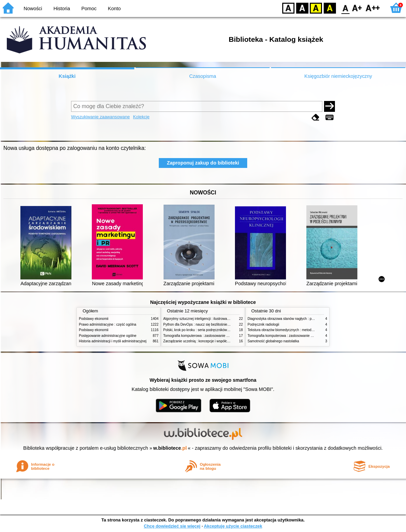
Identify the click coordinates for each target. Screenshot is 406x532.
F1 (357, 8)
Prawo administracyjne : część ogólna (108, 324)
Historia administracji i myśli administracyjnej (113, 341)
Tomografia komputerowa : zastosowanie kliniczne (201, 336)
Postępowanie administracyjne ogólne (108, 336)
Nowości (33, 8)
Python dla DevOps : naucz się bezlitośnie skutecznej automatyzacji (215, 324)
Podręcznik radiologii (263, 324)
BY (330, 8)
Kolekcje (141, 117)
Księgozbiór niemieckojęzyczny (338, 76)
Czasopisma (202, 76)
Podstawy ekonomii (94, 319)
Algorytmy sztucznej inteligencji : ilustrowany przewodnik (206, 319)
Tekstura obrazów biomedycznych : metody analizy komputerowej (297, 330)
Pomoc (89, 8)
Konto (114, 8)
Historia (62, 8)
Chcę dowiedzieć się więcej (172, 526)
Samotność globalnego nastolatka (273, 341)
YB (316, 8)
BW (302, 8)
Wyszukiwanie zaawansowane (100, 117)
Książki (67, 76)
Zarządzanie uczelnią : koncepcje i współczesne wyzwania (208, 341)
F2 (373, 8)
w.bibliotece (170, 448)
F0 (345, 8)
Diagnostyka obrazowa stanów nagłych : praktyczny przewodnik (296, 319)
